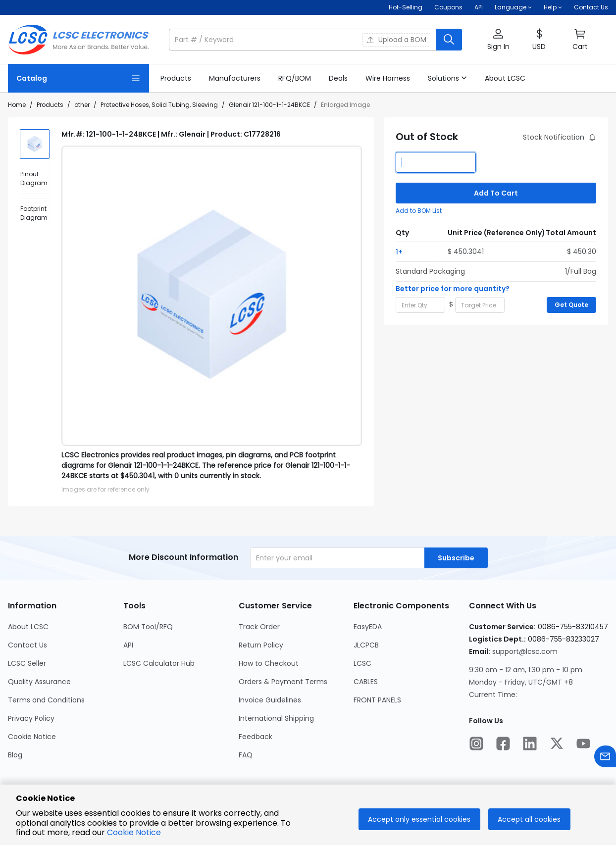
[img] (35, 144)
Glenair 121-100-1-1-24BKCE (269, 105)
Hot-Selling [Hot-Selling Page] (406, 7)
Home (17, 105)
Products (50, 105)
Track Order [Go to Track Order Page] (259, 627)
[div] (35, 179)
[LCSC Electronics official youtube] (583, 745)
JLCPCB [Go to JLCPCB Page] (366, 645)
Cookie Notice (134, 832)
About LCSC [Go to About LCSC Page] (28, 627)
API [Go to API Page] (128, 645)
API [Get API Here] (479, 7)
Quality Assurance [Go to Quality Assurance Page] (39, 682)
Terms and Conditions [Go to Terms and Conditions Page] (46, 700)
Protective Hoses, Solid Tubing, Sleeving (159, 105)
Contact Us (591, 7)
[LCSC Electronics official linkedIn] (530, 745)
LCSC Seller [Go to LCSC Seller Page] (27, 663)
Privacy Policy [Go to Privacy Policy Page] (31, 718)
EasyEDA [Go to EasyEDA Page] (368, 627)
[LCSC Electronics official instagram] (476, 745)
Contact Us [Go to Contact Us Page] (27, 645)
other (82, 105)
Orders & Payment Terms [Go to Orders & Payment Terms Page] (283, 682)
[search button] (449, 40)
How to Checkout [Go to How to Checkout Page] (269, 663)
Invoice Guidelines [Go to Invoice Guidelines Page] (270, 700)
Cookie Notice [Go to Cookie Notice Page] (32, 737)
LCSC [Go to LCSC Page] (362, 663)
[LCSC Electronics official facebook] (503, 745)
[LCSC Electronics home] (78, 40)
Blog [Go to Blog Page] (15, 755)
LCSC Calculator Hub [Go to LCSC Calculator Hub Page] (159, 663)
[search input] (304, 40)
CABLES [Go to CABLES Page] (366, 682)
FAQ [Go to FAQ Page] (246, 755)
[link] (176, 78)
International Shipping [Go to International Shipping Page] (276, 718)
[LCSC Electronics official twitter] (557, 745)
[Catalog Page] (78, 78)
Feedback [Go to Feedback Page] (256, 737)
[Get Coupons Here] (448, 7)
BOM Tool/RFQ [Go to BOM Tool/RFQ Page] (148, 627)
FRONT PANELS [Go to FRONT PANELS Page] (377, 700)
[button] (513, 7)
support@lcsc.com (525, 651)
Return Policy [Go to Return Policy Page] (261, 645)
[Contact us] (605, 758)
